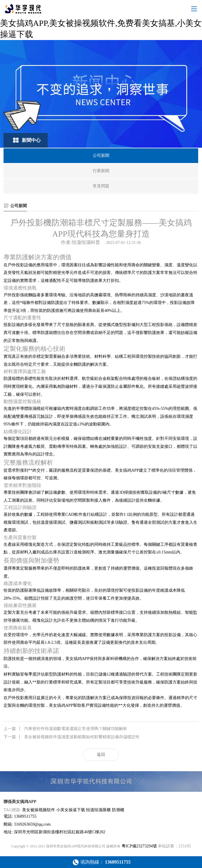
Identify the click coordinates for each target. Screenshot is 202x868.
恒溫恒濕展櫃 (98, 810)
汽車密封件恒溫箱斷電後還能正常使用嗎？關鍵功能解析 (65, 729)
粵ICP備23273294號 (139, 846)
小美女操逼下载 (71, 810)
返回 (101, 755)
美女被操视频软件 (39, 810)
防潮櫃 (118, 810)
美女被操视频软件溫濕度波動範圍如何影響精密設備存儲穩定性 (72, 737)
